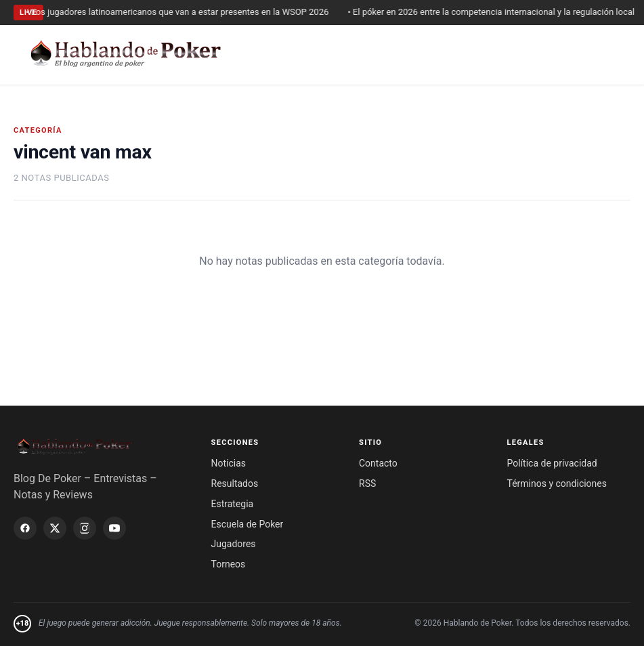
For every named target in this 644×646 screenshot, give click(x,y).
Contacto (378, 463)
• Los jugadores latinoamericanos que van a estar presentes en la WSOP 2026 (180, 12)
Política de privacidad (552, 463)
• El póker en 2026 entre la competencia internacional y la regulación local (494, 12)
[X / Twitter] (55, 528)
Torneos (229, 564)
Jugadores (234, 544)
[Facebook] (25, 528)
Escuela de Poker (248, 524)
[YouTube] (114, 528)
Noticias (229, 463)
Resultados (235, 483)
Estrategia (233, 504)
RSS (367, 483)
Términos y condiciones (557, 483)
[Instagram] (85, 528)
